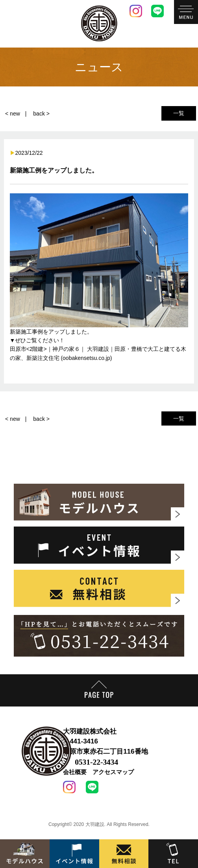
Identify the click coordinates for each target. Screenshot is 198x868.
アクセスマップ (113, 772)
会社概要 (75, 772)
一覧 (179, 113)
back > (41, 114)
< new (13, 114)
